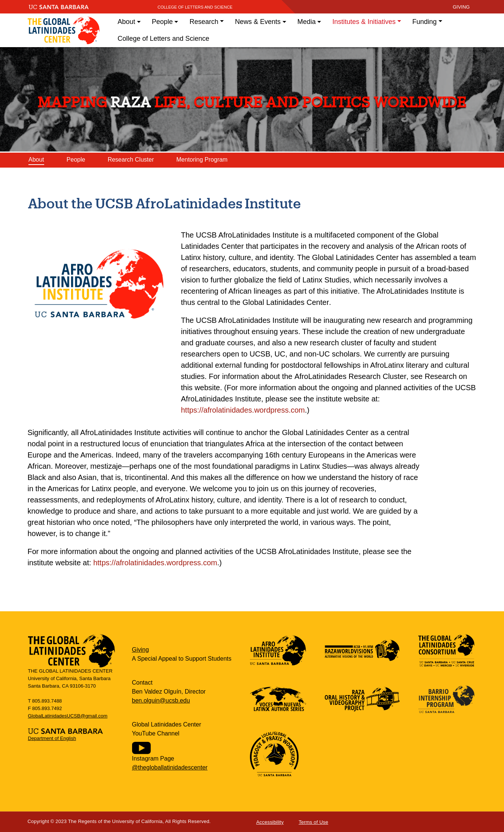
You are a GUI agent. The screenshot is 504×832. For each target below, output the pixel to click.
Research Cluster (131, 160)
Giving (140, 650)
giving (461, 7)
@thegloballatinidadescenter (170, 767)
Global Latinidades (64, 30)
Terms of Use (313, 822)
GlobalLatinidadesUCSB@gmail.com (68, 716)
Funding (424, 22)
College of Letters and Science (195, 7)
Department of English (52, 738)
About (36, 160)
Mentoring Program (202, 160)
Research (204, 22)
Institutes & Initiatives (364, 22)
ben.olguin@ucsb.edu (161, 701)
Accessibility (270, 822)
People (76, 160)
